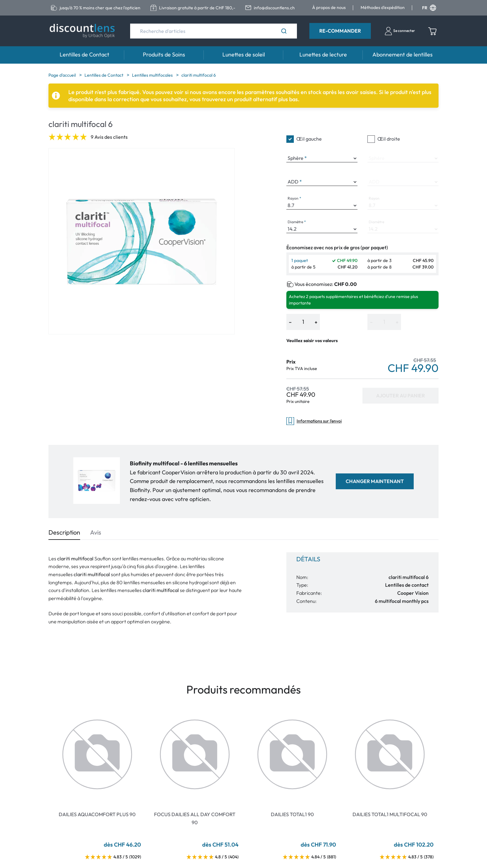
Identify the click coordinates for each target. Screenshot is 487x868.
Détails (308, 559)
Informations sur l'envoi (314, 421)
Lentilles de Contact (84, 54)
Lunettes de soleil (244, 54)
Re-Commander (340, 31)
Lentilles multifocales (153, 75)
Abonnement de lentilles (403, 54)
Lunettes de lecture (323, 54)
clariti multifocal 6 (199, 75)
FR (429, 8)
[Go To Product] (97, 754)
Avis (96, 532)
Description (64, 532)
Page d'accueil (63, 75)
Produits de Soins (164, 54)
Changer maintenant (375, 481)
